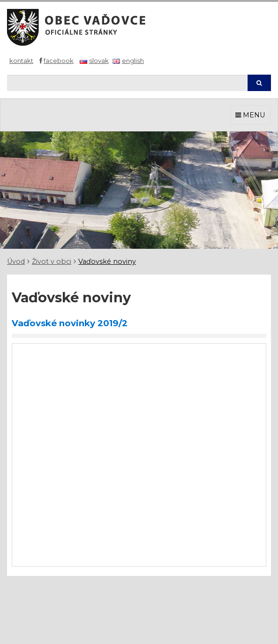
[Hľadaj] (127, 83)
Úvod (16, 261)
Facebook (59, 61)
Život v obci (52, 261)
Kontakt (21, 61)
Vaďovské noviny (107, 261)
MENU (250, 115)
